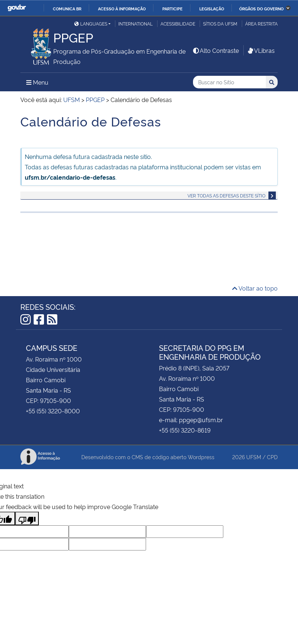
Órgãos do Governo (261, 9)
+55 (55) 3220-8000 (53, 411)
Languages (91, 23)
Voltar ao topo (255, 288)
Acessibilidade (178, 23)
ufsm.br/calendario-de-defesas (70, 177)
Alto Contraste (216, 50)
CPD (272, 457)
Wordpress (201, 457)
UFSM (254, 457)
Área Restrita (261, 23)
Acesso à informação (122, 9)
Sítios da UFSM (220, 23)
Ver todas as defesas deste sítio (226, 195)
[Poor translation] (27, 518)
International (136, 23)
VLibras (261, 50)
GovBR (17, 8)
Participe (172, 9)
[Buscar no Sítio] (229, 82)
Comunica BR (67, 9)
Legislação (212, 9)
